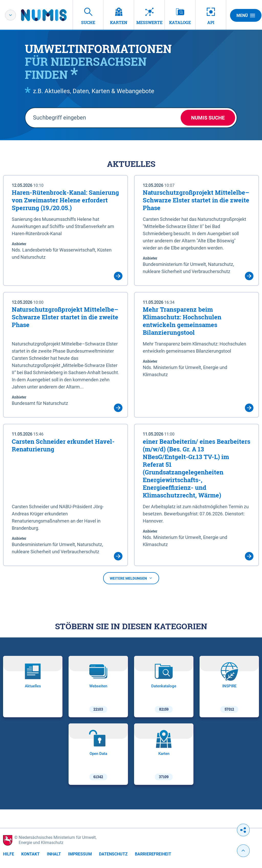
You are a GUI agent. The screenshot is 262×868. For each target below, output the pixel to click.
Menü (246, 15)
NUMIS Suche (208, 118)
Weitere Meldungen (131, 578)
